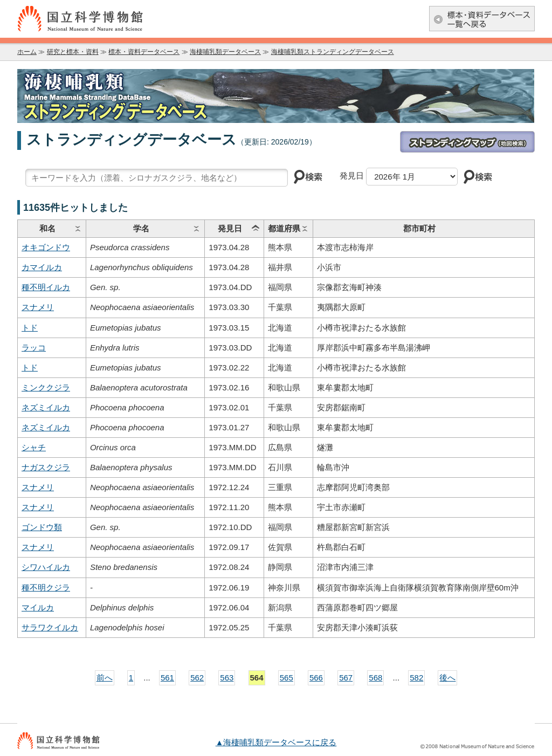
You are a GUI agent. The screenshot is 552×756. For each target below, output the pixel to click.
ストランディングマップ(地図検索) (467, 142)
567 (346, 678)
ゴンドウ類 (42, 527)
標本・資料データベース (144, 52)
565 (287, 678)
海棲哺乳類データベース (225, 52)
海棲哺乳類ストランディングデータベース (333, 52)
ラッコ (34, 348)
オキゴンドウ (46, 247)
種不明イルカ (46, 287)
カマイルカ (42, 267)
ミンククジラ (46, 387)
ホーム (27, 52)
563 (227, 678)
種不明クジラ (46, 587)
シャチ (34, 447)
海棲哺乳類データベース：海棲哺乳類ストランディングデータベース (276, 96)
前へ (105, 678)
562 (197, 678)
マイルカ (38, 607)
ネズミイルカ (46, 407)
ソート (78, 229)
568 (375, 678)
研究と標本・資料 (73, 52)
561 (167, 678)
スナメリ (38, 307)
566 (316, 678)
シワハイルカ (46, 567)
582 (416, 678)
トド (30, 328)
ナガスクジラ (46, 467)
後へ (447, 678)
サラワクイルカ (50, 627)
